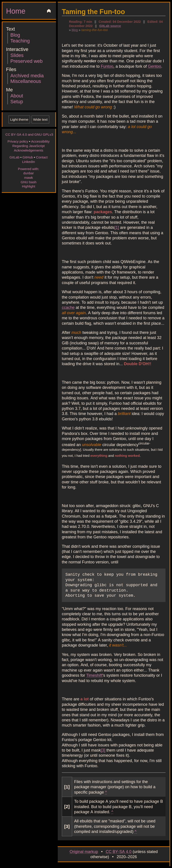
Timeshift (94, 675)
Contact (42, 157)
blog (75, 30)
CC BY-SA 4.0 (119, 851)
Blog (15, 35)
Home (16, 11)
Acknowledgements (29, 150)
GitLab (14, 157)
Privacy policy (18, 141)
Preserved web (26, 61)
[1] (117, 227)
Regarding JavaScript (28, 146)
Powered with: (29, 169)
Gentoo (154, 66)
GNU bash (28, 182)
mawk (29, 177)
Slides (17, 55)
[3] (103, 750)
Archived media (27, 75)
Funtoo (107, 66)
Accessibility (40, 141)
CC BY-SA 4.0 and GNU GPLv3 (29, 134)
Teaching (20, 41)
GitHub (28, 157)
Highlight (29, 186)
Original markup (84, 851)
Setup (17, 101)
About (17, 96)
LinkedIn (29, 162)
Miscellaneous (26, 81)
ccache (68, 307)
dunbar (29, 173)
